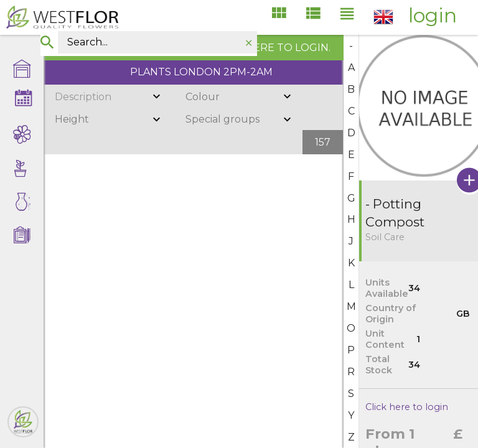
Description (83, 97)
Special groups (223, 119)
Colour (203, 97)
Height (72, 119)
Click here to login (407, 407)
